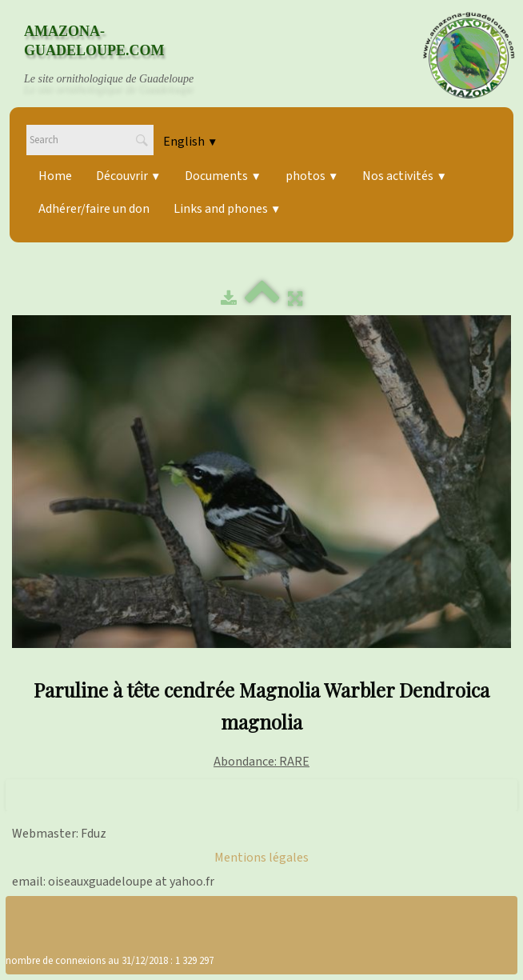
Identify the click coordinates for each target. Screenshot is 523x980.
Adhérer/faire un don (94, 209)
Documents (223, 176)
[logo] (124, 55)
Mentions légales (261, 858)
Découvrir (128, 176)
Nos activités (404, 176)
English (190, 142)
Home (55, 176)
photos (312, 176)
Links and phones (227, 209)
